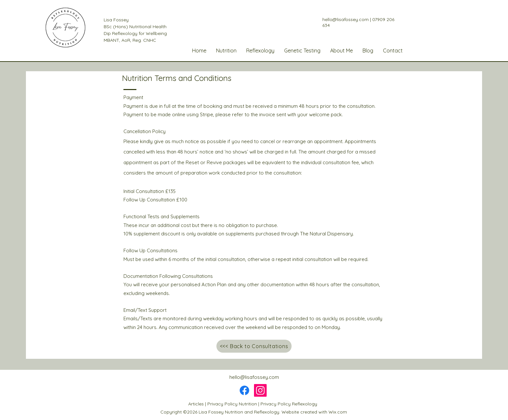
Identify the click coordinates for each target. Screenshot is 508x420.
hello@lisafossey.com (346, 19)
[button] (226, 51)
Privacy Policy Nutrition (232, 404)
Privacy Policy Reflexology (289, 404)
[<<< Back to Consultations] (254, 346)
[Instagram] (260, 390)
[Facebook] (244, 390)
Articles (196, 404)
